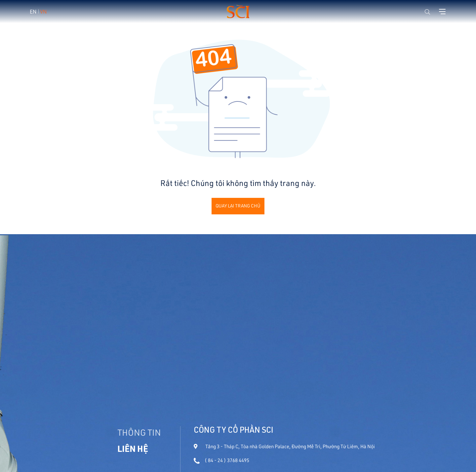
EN (33, 11)
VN (43, 11)
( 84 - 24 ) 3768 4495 (221, 460)
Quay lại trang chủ (238, 206)
